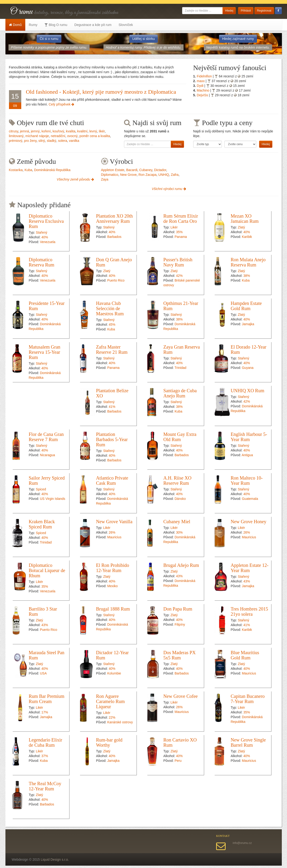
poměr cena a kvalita (95, 136)
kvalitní (82, 131)
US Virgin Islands (53, 499)
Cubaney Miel (177, 522)
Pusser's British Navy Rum (178, 262)
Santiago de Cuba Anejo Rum (180, 393)
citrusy (14, 131)
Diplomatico (110, 175)
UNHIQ (164, 175)
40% (45, 237)
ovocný (72, 136)
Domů (15, 25)
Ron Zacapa (147, 175)
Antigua (247, 455)
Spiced (41, 489)
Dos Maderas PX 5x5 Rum (180, 655)
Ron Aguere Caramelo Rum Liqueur (111, 701)
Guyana (248, 368)
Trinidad (180, 368)
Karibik (247, 237)
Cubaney (146, 170)
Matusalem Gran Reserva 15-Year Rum (45, 352)
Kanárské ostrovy (120, 722)
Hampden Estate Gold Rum (246, 306)
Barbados (114, 237)
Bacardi (132, 170)
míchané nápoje (37, 136)
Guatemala (250, 499)
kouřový (58, 131)
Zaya (105, 179)
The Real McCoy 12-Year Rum (45, 786)
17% (45, 712)
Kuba (28, 170)
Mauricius (114, 537)
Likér (174, 227)
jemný (35, 131)
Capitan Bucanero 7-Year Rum (248, 699)
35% (179, 232)
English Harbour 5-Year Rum (249, 437)
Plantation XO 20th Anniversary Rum (115, 219)
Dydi (201, 86)
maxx (201, 81)
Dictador (160, 170)
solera (63, 141)
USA (43, 673)
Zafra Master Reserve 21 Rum (112, 350)
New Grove (128, 175)
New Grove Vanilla (114, 522)
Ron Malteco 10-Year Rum (247, 480)
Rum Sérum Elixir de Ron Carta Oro (181, 219)
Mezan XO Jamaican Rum (245, 219)
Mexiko (112, 586)
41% (112, 407)
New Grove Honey (249, 522)
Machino (203, 90)
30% (179, 532)
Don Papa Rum (178, 609)
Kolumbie (114, 673)
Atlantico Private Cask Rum (112, 480)
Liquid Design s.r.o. (55, 860)
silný (42, 141)
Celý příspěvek (61, 104)
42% (179, 276)
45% (112, 324)
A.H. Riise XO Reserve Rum (178, 480)
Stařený (42, 232)
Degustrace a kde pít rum (93, 25)
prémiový (16, 141)
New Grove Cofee (181, 696)
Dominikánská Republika (52, 170)
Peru (178, 761)
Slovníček (126, 25)
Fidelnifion (205, 76)
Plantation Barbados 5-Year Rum (112, 439)
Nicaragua (47, 455)
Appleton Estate (113, 170)
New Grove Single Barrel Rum (248, 742)
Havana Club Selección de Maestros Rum (110, 308)
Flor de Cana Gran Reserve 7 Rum (46, 437)
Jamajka (248, 324)
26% (112, 532)
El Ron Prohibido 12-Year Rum (113, 568)
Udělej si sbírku (144, 39)
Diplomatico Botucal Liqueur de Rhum (47, 570)
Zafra (175, 175)
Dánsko (180, 499)
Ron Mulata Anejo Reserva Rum (248, 262)
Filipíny (180, 624)
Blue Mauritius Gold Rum (245, 655)
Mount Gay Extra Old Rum (180, 437)
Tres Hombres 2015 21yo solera (249, 611)
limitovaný (16, 136)
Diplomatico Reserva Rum (42, 262)
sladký (51, 141)
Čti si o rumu (49, 39)
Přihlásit (246, 11)
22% (112, 717)
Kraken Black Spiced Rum (42, 524)
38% (247, 276)
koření (46, 131)
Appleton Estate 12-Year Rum (250, 568)
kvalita (71, 131)
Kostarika (16, 170)
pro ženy (30, 141)
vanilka (74, 141)
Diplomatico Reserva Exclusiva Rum (46, 221)
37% (45, 756)
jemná (25, 131)
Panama (181, 237)
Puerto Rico (116, 280)
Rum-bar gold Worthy (109, 742)
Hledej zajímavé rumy (238, 39)
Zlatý (241, 227)
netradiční (58, 136)
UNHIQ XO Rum (248, 391)
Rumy (33, 25)
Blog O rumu (56, 25)
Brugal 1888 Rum (113, 609)
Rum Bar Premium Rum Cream (47, 699)
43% (179, 576)
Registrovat (264, 11)
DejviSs (203, 95)
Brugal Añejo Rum (181, 565)
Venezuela (48, 242)
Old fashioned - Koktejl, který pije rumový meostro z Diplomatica (101, 92)
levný (93, 131)
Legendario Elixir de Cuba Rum (46, 742)
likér (102, 131)
